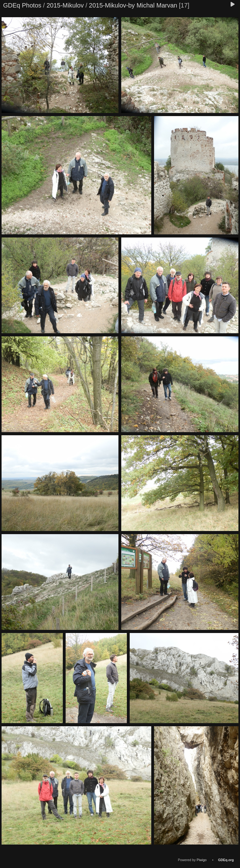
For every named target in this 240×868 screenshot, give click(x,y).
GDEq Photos (22, 5)
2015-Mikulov (65, 5)
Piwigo (202, 860)
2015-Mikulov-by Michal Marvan (133, 5)
